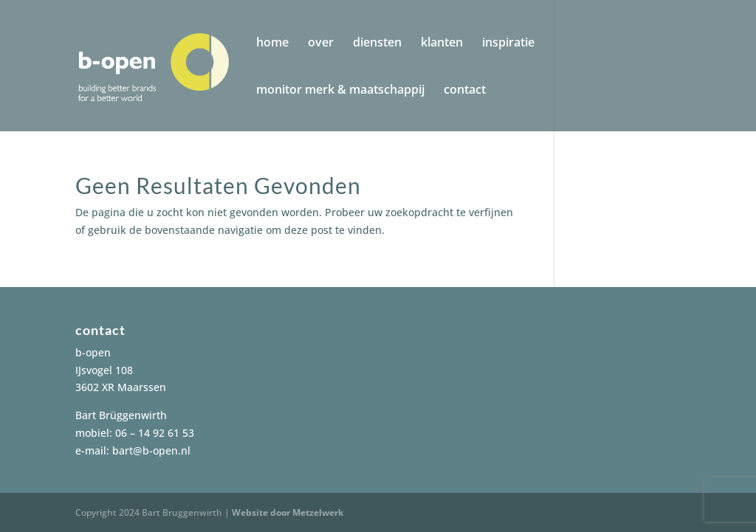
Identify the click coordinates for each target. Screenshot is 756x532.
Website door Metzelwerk (288, 512)
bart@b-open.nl (151, 450)
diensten (377, 44)
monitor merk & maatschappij (340, 91)
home (272, 44)
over (321, 44)
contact (465, 91)
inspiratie (508, 44)
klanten (442, 44)
